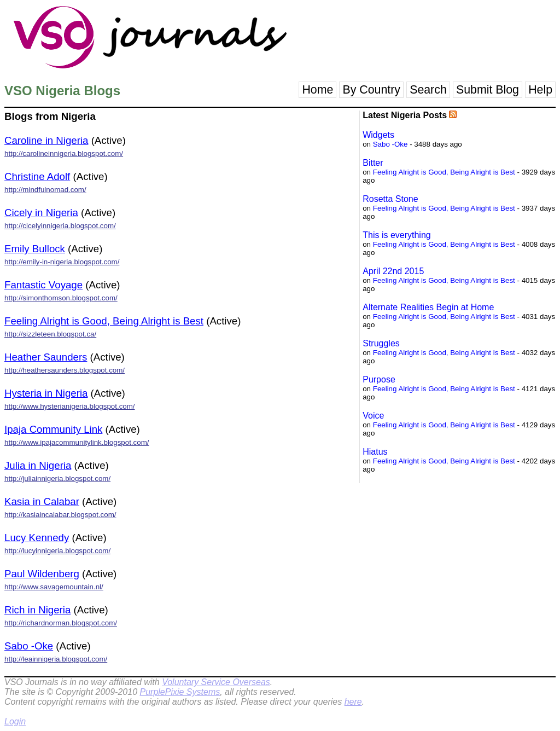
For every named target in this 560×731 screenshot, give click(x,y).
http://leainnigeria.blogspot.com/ (56, 659)
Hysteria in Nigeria (46, 393)
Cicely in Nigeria (41, 213)
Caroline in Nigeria (46, 140)
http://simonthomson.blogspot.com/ (61, 298)
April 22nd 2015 (393, 271)
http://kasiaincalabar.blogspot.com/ (60, 515)
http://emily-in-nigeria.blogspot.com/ (62, 262)
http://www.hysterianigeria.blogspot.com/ (70, 406)
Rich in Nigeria (37, 610)
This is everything (397, 235)
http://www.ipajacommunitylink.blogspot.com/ (77, 442)
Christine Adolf (37, 176)
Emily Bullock (35, 249)
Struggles (381, 343)
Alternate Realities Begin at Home (428, 307)
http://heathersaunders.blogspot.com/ (65, 370)
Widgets (378, 135)
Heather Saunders (46, 357)
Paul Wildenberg (42, 574)
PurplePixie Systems (180, 692)
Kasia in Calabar (42, 501)
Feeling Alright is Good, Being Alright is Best (104, 321)
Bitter (373, 163)
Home (317, 90)
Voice (373, 416)
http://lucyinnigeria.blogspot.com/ (57, 551)
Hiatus (375, 452)
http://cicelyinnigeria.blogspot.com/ (60, 226)
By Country (371, 90)
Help (540, 90)
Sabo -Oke (29, 646)
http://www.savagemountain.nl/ (54, 587)
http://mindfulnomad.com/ (45, 190)
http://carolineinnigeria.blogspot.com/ (64, 153)
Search (428, 90)
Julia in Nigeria (38, 465)
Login (15, 721)
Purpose (379, 379)
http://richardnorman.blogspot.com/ (61, 623)
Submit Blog (488, 90)
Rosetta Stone (390, 199)
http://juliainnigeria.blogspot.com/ (57, 478)
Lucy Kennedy (37, 538)
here (353, 702)
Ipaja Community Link (53, 429)
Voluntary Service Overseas (216, 682)
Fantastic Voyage (43, 285)
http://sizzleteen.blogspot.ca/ (50, 334)
